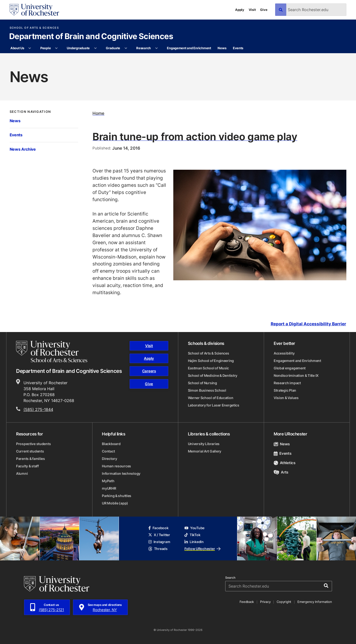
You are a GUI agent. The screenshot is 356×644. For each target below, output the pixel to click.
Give (264, 10)
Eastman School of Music (209, 368)
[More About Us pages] (30, 48)
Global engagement (290, 368)
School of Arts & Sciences (34, 28)
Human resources (116, 466)
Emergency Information (315, 602)
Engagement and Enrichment (189, 48)
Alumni (22, 473)
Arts (281, 472)
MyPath (108, 481)
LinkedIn (194, 542)
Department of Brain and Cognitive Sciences (91, 37)
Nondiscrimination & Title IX (296, 375)
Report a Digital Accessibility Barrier (308, 324)
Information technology (121, 473)
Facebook (158, 528)
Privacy (265, 602)
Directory (109, 459)
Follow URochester (202, 549)
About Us (17, 48)
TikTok (192, 535)
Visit (252, 10)
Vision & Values (286, 398)
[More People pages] (56, 48)
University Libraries (204, 444)
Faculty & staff (27, 466)
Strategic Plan (285, 390)
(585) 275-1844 (38, 409)
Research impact (287, 383)
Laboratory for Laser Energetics (214, 405)
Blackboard (111, 444)
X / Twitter (159, 535)
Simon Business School (207, 390)
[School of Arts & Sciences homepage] (52, 352)
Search (230, 578)
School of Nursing (202, 383)
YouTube (194, 528)
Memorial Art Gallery (205, 451)
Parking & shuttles (117, 496)
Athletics (285, 463)
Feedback (247, 602)
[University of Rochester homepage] (34, 10)
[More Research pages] (156, 48)
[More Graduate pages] (126, 48)
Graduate (113, 48)
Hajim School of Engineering (211, 361)
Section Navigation (30, 112)
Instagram (159, 542)
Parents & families (31, 459)
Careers (149, 371)
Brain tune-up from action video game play (195, 136)
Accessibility (284, 353)
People (45, 48)
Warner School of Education (211, 398)
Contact (108, 451)
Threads (158, 549)
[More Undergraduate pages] (95, 48)
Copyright (284, 602)
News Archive (23, 149)
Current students (30, 451)
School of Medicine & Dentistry (213, 375)
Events (238, 48)
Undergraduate (78, 48)
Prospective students (33, 444)
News (222, 48)
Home (98, 113)
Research (144, 48)
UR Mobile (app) (115, 503)
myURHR (109, 488)
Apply (240, 10)
